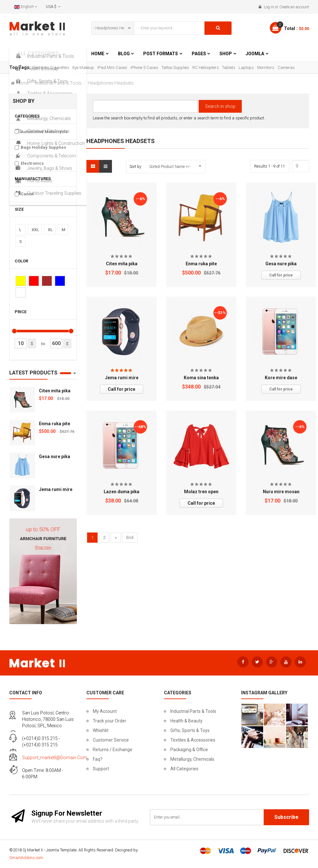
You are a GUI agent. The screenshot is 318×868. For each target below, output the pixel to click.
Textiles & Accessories (193, 740)
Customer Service (111, 740)
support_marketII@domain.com (55, 758)
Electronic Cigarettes (51, 68)
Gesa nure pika (55, 457)
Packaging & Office (189, 750)
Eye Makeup (83, 68)
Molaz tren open (201, 492)
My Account (105, 711)
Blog (124, 54)
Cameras (286, 68)
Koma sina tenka (201, 378)
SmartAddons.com (26, 858)
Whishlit (101, 730)
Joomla (255, 54)
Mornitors (266, 68)
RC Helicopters (206, 68)
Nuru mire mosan (281, 492)
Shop (226, 54)
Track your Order (110, 721)
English (26, 7)
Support (101, 769)
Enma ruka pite (55, 424)
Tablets (229, 68)
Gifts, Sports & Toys (190, 730)
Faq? (98, 759)
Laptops (246, 68)
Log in (269, 7)
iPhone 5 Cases (144, 68)
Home (98, 54)
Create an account (294, 7)
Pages (199, 54)
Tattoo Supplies (175, 68)
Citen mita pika (55, 391)
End (130, 537)
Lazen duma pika (122, 492)
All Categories (184, 769)
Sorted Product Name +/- (170, 167)
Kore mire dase (281, 378)
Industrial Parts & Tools (58, 83)
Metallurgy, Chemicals (192, 759)
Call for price (281, 275)
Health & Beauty (186, 721)
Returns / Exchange (113, 750)
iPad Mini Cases (112, 68)
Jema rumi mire (56, 489)
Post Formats (161, 54)
